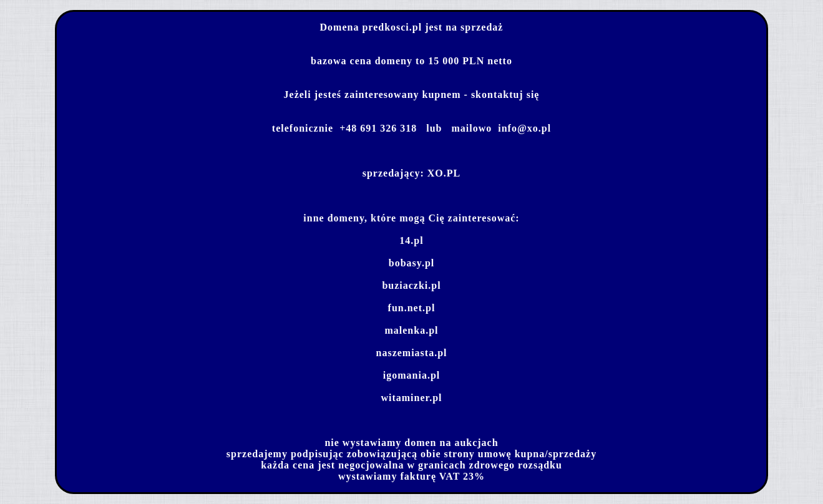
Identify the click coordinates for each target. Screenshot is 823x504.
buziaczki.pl (411, 285)
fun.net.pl (412, 308)
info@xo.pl (524, 128)
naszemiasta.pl (412, 353)
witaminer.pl (411, 398)
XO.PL (444, 173)
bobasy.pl (411, 263)
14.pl (411, 240)
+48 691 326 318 (378, 128)
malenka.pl (411, 330)
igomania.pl (411, 375)
